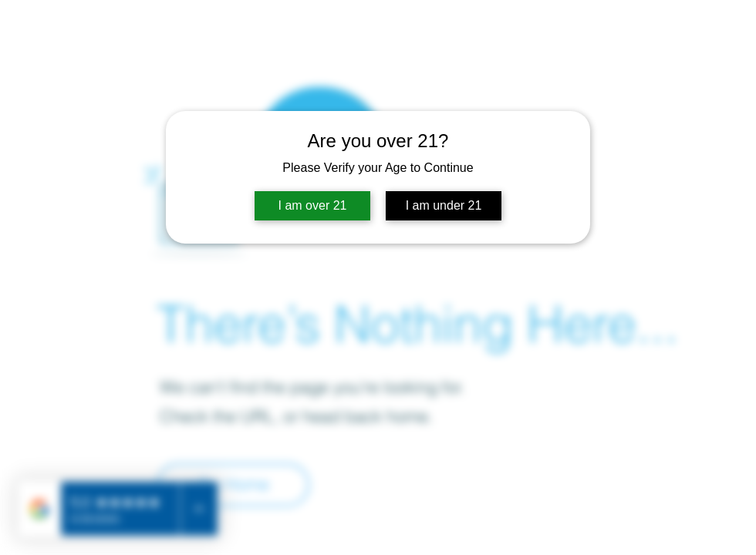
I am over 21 (313, 205)
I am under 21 (444, 205)
